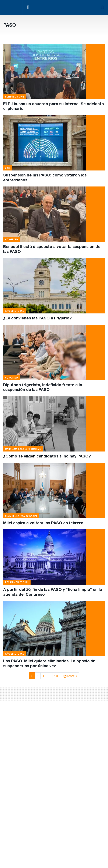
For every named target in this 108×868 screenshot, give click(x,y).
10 (56, 676)
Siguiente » (69, 676)
